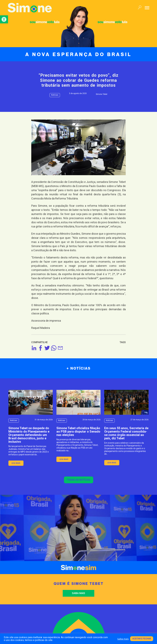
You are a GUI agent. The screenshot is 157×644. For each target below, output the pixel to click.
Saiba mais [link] (78, 593)
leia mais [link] (16, 463)
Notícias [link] (55, 95)
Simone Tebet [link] (102, 94)
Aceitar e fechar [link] (142, 639)
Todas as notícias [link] (79, 480)
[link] (4, 19)
